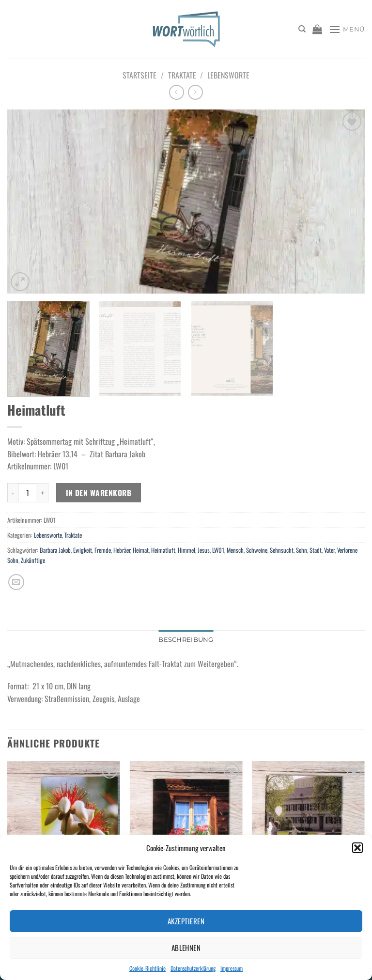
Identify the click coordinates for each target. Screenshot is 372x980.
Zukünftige (33, 560)
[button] (357, 848)
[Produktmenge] (28, 493)
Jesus (204, 550)
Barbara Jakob (55, 550)
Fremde (103, 550)
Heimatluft (163, 550)
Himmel (186, 550)
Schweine (257, 550)
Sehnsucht (282, 550)
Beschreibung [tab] (186, 640)
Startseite (139, 75)
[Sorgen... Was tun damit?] (308, 829)
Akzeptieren (186, 921)
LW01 (218, 550)
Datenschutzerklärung (193, 968)
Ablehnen (186, 948)
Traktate (182, 75)
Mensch (235, 550)
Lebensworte (228, 75)
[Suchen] (302, 29)
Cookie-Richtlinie (147, 968)
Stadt (316, 550)
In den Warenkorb (99, 492)
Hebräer (122, 550)
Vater (329, 550)
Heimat (141, 550)
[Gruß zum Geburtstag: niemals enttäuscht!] (64, 829)
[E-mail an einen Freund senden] (16, 582)
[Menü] (347, 29)
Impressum (232, 968)
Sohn (302, 550)
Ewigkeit (83, 550)
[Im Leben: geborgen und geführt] (186, 829)
